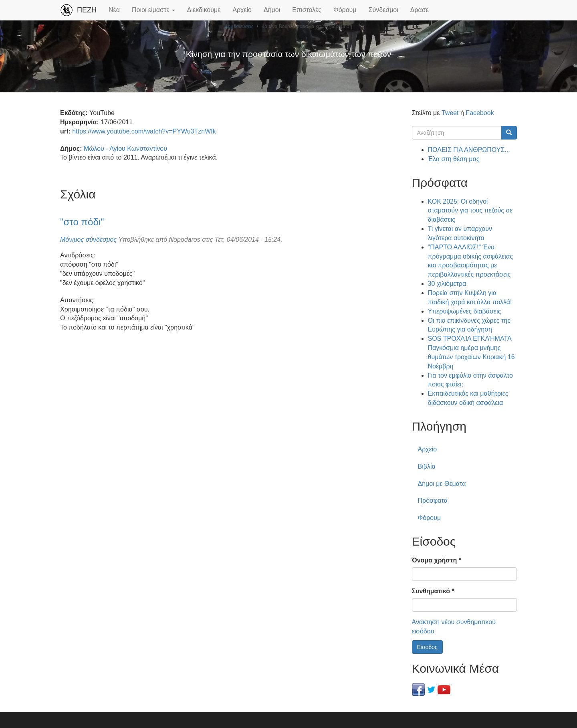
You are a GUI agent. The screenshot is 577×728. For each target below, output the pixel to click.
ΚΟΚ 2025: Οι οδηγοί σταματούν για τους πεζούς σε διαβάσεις (470, 211)
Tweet (450, 113)
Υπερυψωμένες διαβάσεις (465, 311)
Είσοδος (427, 647)
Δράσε (420, 10)
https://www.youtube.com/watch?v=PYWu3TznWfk (144, 131)
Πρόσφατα (433, 500)
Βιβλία (427, 466)
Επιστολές (307, 10)
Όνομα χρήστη (437, 560)
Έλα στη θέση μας (454, 159)
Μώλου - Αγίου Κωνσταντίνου (125, 149)
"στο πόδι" (82, 222)
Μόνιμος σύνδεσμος (88, 240)
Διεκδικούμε (204, 10)
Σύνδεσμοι (383, 10)
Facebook (480, 113)
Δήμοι (272, 10)
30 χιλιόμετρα (447, 284)
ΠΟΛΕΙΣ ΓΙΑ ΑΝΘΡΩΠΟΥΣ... (469, 150)
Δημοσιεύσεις (239, 26)
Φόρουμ (345, 10)
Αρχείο (242, 10)
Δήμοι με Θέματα (442, 484)
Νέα (114, 10)
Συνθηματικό (433, 591)
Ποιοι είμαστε (153, 10)
